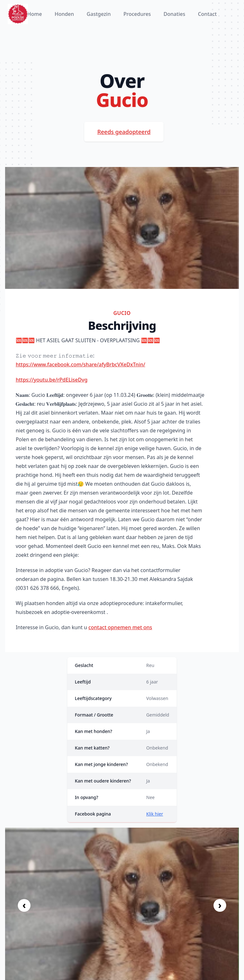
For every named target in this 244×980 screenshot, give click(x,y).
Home (35, 14)
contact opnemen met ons (120, 627)
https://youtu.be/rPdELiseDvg (51, 380)
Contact (207, 14)
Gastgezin (99, 14)
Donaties (174, 14)
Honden (64, 14)
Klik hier (155, 814)
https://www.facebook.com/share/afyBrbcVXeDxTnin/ (80, 364)
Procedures (137, 14)
